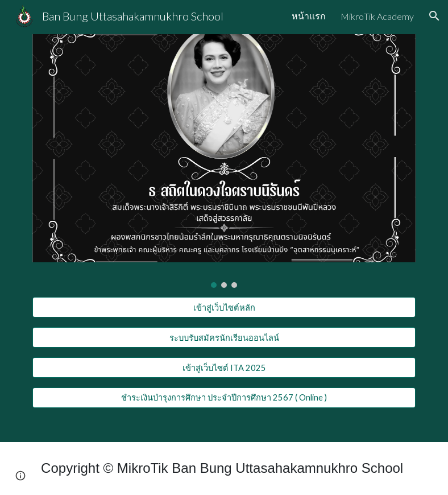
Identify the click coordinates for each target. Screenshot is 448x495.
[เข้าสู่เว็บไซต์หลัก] (224, 307)
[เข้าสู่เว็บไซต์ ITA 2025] (224, 368)
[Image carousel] (224, 161)
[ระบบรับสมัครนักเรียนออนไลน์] (224, 337)
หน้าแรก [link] (309, 16)
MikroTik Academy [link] (377, 16)
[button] (434, 16)
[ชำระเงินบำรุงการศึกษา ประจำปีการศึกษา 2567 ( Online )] (224, 398)
